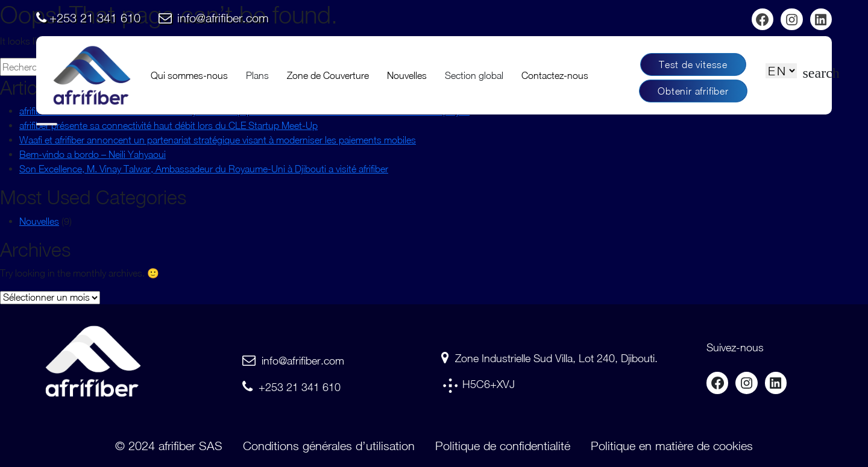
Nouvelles (407, 75)
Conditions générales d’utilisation (329, 446)
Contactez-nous (555, 75)
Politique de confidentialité (503, 446)
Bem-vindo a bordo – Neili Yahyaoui (93, 154)
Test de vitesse (693, 64)
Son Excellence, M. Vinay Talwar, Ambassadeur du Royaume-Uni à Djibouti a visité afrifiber (204, 169)
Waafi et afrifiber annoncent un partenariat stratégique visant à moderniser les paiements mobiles (218, 140)
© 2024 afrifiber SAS (169, 446)
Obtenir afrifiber (693, 91)
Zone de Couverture (328, 75)
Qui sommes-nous (189, 75)
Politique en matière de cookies (672, 446)
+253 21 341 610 (95, 18)
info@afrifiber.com (223, 18)
